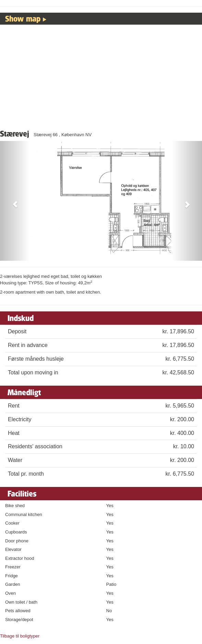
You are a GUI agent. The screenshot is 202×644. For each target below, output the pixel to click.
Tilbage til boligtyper (20, 636)
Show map (23, 18)
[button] (15, 201)
